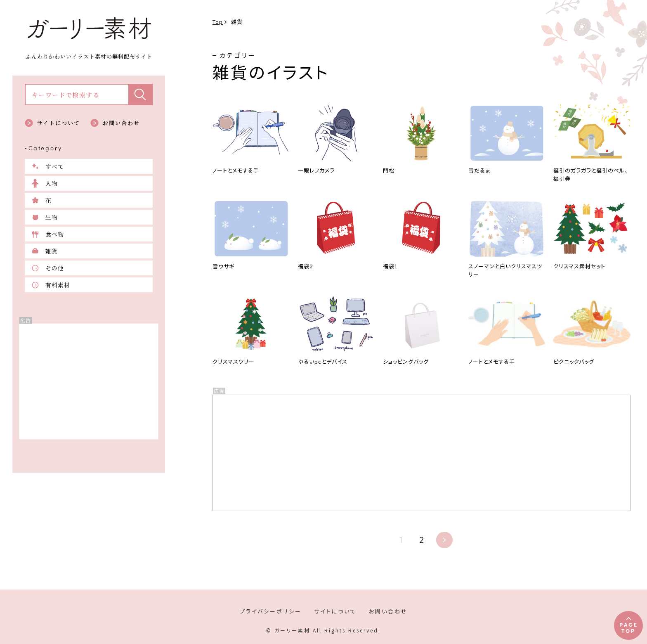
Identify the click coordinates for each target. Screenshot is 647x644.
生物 (52, 217)
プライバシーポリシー (271, 611)
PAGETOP (629, 627)
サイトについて (59, 123)
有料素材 (58, 285)
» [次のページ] (444, 540)
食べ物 (55, 234)
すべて (55, 166)
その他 (55, 268)
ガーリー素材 (89, 28)
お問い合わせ (121, 123)
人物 (52, 183)
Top (218, 22)
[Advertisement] (89, 381)
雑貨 (52, 251)
